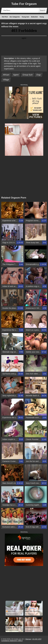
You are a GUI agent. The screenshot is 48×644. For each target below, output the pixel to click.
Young (42, 17)
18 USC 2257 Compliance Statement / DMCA (21, 640)
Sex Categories (15, 17)
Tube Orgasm (24, 4)
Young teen (25, 17)
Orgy (39, 75)
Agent (16, 75)
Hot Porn (5, 17)
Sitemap (28, 639)
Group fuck (27, 75)
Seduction (34, 17)
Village (6, 80)
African (6, 75)
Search (42, 10)
